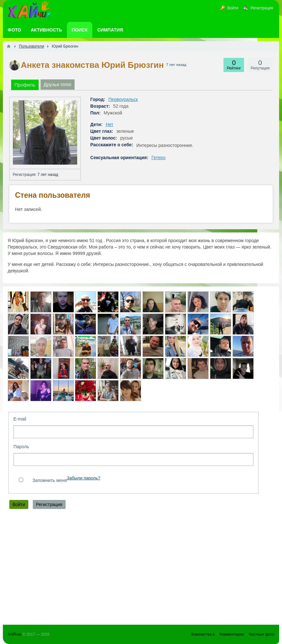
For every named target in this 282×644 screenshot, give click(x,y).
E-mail (20, 419)
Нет (110, 124)
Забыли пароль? (84, 478)
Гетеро (159, 158)
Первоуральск (123, 99)
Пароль (21, 447)
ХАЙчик (15, 634)
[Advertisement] (141, 568)
